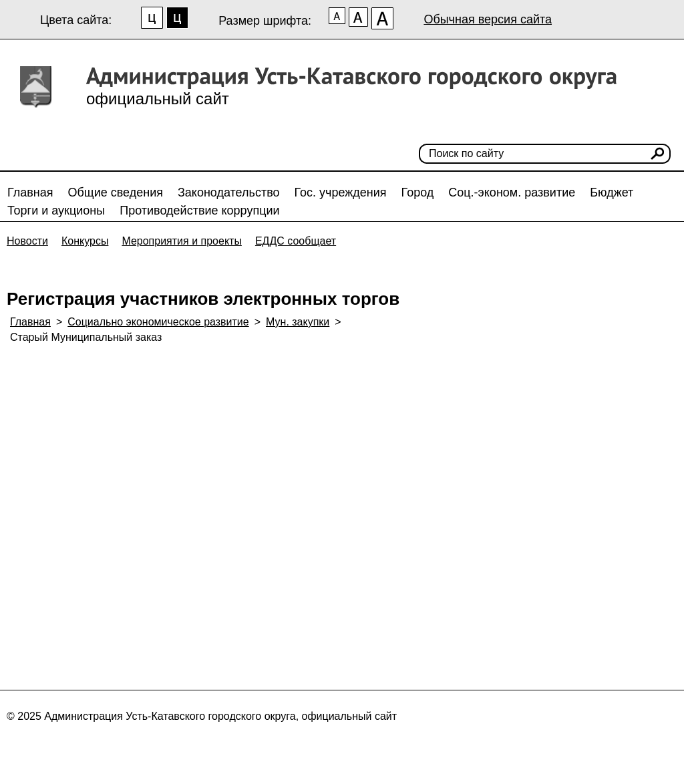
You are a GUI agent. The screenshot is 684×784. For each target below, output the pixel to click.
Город (418, 192)
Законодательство (229, 192)
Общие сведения (116, 192)
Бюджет (612, 192)
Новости (27, 241)
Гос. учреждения (341, 192)
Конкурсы (85, 241)
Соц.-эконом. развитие (512, 192)
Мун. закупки (298, 322)
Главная (30, 192)
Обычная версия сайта (488, 19)
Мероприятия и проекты (182, 241)
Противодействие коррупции (199, 211)
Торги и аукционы (56, 211)
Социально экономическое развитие (158, 322)
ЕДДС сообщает (296, 241)
